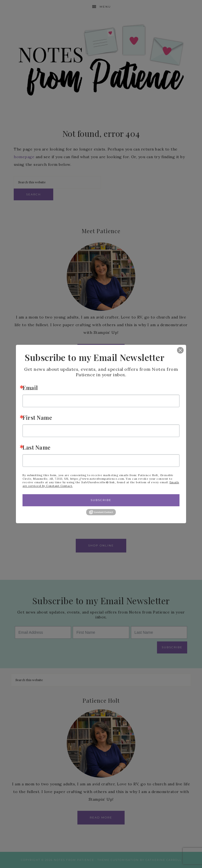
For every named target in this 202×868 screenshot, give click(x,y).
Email (30, 388)
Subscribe (101, 500)
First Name (37, 417)
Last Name (37, 447)
